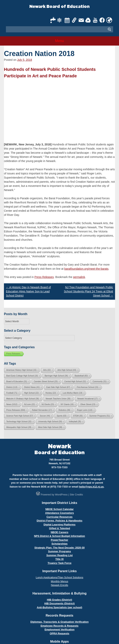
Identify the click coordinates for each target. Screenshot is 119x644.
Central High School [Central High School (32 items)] (75, 381)
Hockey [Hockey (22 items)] (51, 393)
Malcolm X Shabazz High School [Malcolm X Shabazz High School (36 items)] (23, 399)
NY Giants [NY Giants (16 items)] (67, 404)
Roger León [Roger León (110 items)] (85, 410)
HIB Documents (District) (59, 603)
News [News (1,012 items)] (12, 404)
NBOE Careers (59, 532)
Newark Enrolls (59, 585)
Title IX (59, 559)
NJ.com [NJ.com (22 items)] (30, 404)
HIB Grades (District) (59, 600)
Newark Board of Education (59, 7)
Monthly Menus (59, 581)
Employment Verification (59, 629)
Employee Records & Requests (59, 626)
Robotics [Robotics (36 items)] (64, 410)
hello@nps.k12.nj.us (91, 487)
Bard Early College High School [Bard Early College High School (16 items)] (22, 376)
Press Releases (44, 277)
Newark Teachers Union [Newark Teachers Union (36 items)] (58, 399)
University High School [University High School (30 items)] (50, 422)
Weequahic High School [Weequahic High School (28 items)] (19, 427)
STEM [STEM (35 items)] (78, 416)
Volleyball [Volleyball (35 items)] (75, 422)
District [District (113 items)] (12, 387)
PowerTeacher (59, 540)
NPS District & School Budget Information (60, 536)
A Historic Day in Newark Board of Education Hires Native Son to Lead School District (28, 291)
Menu (59, 41)
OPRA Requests (59, 633)
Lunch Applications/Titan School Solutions (60, 577)
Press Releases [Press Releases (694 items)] (16, 410)
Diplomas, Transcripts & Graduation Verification (59, 622)
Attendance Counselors (59, 513)
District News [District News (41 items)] (32, 387)
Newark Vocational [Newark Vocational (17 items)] (87, 399)
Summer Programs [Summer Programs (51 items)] (100, 416)
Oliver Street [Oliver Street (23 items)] (88, 404)
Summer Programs (59, 551)
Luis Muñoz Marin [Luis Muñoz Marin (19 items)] (73, 393)
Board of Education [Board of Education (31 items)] (17, 381)
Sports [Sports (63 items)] (62, 416)
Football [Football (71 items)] (12, 393)
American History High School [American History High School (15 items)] (21, 370)
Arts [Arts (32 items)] (47, 370)
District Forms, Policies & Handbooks (59, 521)
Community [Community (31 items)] (100, 381)
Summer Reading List (59, 555)
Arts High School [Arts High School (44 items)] (67, 370)
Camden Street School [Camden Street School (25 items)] (46, 381)
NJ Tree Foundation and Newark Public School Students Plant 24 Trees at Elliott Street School (88, 291)
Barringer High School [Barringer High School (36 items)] (56, 376)
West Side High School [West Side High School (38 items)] (50, 427)
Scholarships (59, 544)
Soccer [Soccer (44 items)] (45, 416)
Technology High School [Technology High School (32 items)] (19, 422)
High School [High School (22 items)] (31, 393)
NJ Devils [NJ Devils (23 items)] (48, 404)
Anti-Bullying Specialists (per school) (59, 607)
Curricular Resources (59, 517)
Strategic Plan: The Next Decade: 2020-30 (59, 548)
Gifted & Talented (60, 528)
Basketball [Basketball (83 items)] (81, 376)
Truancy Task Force (59, 563)
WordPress (61, 495)
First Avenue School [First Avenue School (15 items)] (88, 387)
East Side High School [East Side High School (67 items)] (58, 387)
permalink (79, 277)
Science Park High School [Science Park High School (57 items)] (20, 416)
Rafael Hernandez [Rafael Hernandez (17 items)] (42, 410)
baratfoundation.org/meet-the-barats (86, 269)
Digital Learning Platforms (59, 525)
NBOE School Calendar (59, 509)
